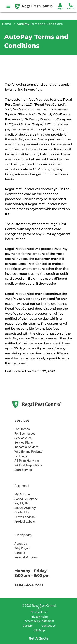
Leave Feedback (25, 517)
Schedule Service (26, 499)
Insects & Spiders (26, 447)
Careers (20, 553)
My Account (23, 494)
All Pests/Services (27, 461)
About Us (21, 544)
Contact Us (22, 512)
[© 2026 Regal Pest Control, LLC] (39, 607)
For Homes (22, 429)
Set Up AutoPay (25, 508)
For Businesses (25, 434)
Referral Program (26, 557)
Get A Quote (39, 638)
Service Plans (24, 443)
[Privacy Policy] (39, 617)
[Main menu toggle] (8, 6)
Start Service (23, 470)
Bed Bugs (21, 456)
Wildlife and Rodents (28, 452)
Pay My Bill (22, 503)
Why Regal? (22, 548)
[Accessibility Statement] (39, 621)
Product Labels (25, 522)
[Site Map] (39, 630)
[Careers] (27, 626)
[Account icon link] (60, 5)
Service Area (23, 438)
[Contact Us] (48, 626)
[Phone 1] (71, 5)
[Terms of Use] (39, 612)
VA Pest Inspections (28, 465)
